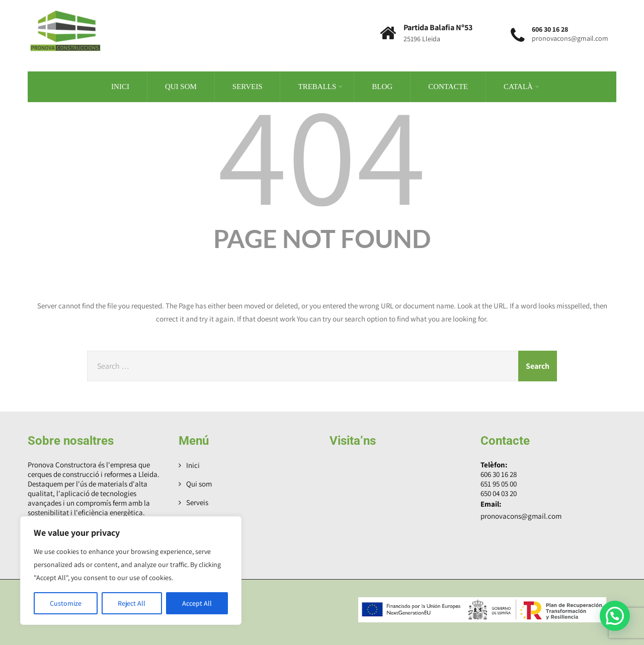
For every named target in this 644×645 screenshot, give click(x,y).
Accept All (197, 603)
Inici (120, 86)
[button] (615, 616)
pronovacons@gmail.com (521, 515)
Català (521, 86)
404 (322, 151)
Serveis (248, 86)
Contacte (448, 86)
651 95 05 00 (499, 483)
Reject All (132, 603)
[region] (131, 571)
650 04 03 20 (499, 492)
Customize (66, 603)
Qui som (181, 86)
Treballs (320, 86)
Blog (382, 86)
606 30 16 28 (499, 473)
